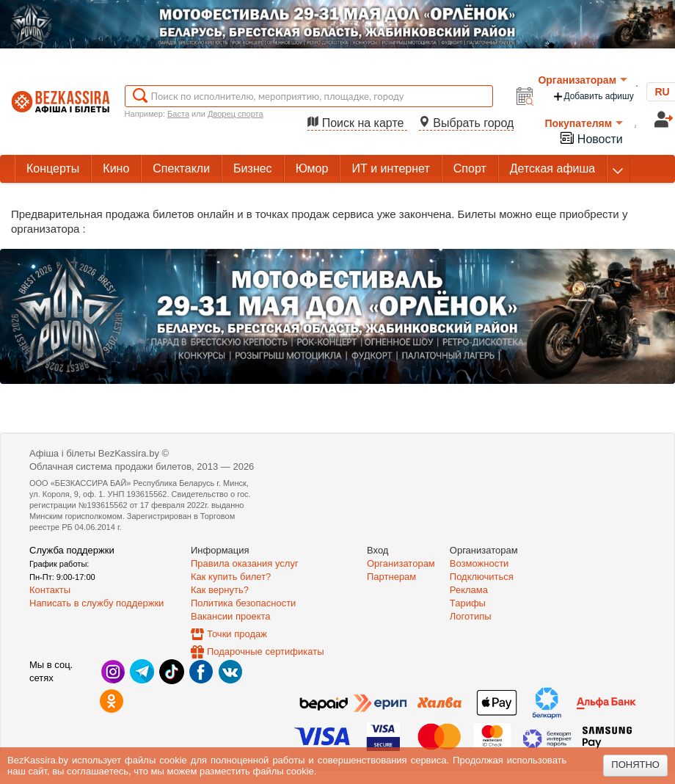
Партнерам (391, 577)
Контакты (50, 590)
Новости (591, 138)
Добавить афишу (593, 97)
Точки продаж (237, 634)
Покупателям (584, 123)
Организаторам (583, 80)
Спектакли (181, 168)
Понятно (635, 765)
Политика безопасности (243, 603)
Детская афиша (552, 168)
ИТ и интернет (390, 168)
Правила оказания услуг (245, 563)
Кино (116, 168)
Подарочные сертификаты (265, 651)
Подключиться (482, 577)
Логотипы (471, 616)
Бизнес (253, 168)
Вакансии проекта (231, 616)
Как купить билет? (231, 577)
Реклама (469, 590)
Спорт (470, 168)
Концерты (53, 168)
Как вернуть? (220, 590)
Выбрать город (467, 123)
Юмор (312, 168)
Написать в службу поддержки (96, 603)
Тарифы (468, 603)
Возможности (479, 563)
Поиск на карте (357, 123)
